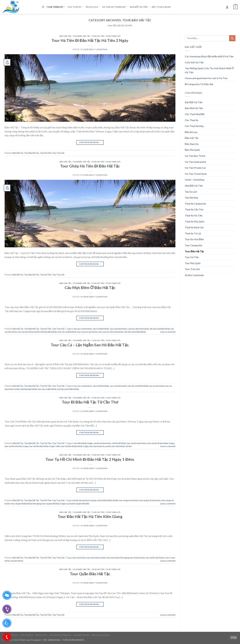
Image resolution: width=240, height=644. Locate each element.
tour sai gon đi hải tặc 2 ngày (54, 504)
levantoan (102, 49)
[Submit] (232, 38)
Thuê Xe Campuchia (195, 204)
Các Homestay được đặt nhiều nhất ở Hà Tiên (209, 56)
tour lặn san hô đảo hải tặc (135, 332)
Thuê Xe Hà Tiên (194, 215)
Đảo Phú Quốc (193, 150)
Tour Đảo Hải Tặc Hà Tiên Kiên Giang (90, 516)
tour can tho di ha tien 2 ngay (17, 446)
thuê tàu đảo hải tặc (49, 332)
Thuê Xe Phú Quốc (195, 221)
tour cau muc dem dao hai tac (111, 332)
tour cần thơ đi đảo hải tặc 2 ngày (75, 446)
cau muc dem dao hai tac (139, 329)
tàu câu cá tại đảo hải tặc (160, 329)
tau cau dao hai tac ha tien (29, 332)
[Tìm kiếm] (43, 7)
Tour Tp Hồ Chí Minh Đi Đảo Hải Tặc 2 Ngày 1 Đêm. (90, 459)
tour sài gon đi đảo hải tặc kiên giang (26, 504)
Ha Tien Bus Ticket (195, 156)
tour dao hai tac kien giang (118, 558)
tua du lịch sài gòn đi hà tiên (78, 504)
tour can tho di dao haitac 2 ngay (161, 443)
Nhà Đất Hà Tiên (140, 7)
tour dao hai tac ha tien (97, 558)
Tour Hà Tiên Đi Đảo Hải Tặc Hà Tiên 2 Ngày (90, 40)
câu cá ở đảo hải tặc (101, 329)
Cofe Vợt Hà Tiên (194, 62)
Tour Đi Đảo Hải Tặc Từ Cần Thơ (90, 402)
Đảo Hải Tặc (66, 36)
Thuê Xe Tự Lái (193, 233)
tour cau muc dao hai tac (88, 332)
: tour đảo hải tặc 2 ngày (83, 443)
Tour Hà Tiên (98, 36)
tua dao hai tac (17, 561)
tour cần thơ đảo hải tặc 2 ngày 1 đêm (45, 446)
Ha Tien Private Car (195, 168)
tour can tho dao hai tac (137, 443)
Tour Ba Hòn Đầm (194, 239)
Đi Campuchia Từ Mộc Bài (199, 84)
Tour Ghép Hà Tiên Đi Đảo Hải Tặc (90, 166)
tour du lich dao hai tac (155, 558)
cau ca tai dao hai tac (119, 329)
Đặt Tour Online (161, 7)
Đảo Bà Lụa (191, 132)
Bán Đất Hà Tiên (194, 102)
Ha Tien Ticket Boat (196, 174)
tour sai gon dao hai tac (129, 500)
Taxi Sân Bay (191, 197)
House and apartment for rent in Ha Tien (206, 78)
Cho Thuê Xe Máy (194, 126)
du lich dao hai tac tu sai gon (85, 500)
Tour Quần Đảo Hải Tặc (90, 574)
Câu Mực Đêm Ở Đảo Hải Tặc (90, 287)
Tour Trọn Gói (56, 7)
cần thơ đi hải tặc (119, 443)
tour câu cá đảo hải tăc (67, 332)
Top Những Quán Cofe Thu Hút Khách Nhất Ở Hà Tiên (209, 70)
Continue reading (90, 142)
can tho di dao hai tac (102, 443)
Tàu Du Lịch (93, 7)
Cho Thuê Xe (75, 7)
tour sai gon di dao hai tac (150, 500)
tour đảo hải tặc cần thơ (122, 446)
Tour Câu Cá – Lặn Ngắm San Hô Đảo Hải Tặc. (90, 345)
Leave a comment (168, 332)
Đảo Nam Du (192, 144)
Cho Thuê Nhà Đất (195, 114)
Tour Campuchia (193, 245)
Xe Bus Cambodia (194, 275)
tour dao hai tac (80, 558)
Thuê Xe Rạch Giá (194, 227)
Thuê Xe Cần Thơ (194, 209)
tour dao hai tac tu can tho (100, 446)
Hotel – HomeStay (195, 180)
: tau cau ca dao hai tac (83, 329)
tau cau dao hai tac (157, 386)
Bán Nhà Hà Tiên (194, 108)
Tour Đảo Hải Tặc (81, 36)
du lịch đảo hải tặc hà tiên (108, 500)
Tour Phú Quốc (193, 263)
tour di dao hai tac (138, 558)
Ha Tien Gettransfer (115, 7)
